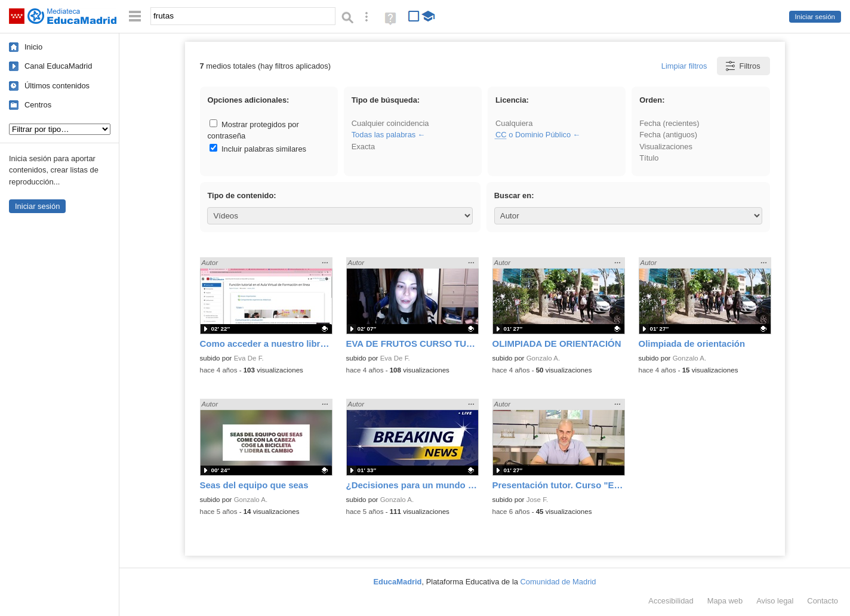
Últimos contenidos (57, 86)
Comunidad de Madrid (558, 582)
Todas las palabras (384, 135)
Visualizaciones (666, 147)
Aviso (775, 601)
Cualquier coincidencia (390, 123)
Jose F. (538, 500)
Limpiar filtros (684, 66)
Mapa (725, 601)
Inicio (33, 47)
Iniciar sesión (815, 17)
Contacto (823, 601)
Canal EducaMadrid (58, 66)
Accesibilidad (671, 601)
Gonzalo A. (543, 358)
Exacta (363, 147)
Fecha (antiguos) (668, 135)
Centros (38, 105)
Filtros (742, 66)
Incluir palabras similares (258, 149)
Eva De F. (249, 358)
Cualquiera (514, 123)
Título (649, 158)
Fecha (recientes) (669, 123)
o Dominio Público (533, 135)
